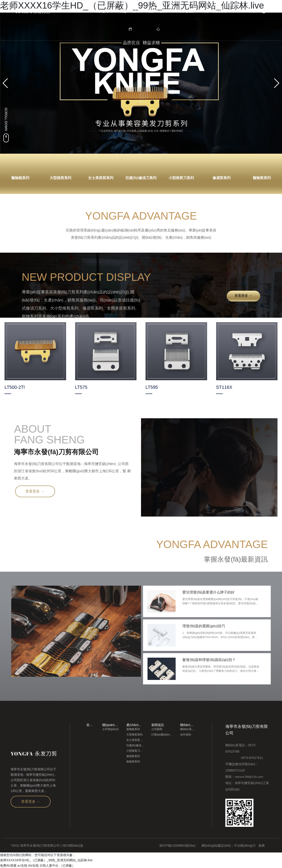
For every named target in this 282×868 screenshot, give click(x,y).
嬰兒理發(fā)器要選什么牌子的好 (209, 592)
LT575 (81, 387)
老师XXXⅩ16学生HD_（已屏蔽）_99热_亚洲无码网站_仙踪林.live (46, 860)
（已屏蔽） (67, 865)
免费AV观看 (8, 865)
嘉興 (262, 845)
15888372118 (235, 770)
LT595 (152, 387)
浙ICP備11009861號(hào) (177, 845)
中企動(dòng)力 (245, 845)
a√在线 (22, 865)
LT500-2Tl (15, 387)
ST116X (224, 387)
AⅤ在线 (33, 865)
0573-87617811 (244, 758)
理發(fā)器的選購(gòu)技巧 (204, 626)
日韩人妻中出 (49, 865)
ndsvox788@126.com (249, 777)
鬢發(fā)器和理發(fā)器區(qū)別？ (209, 660)
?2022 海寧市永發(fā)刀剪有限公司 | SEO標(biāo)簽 (47, 845)
